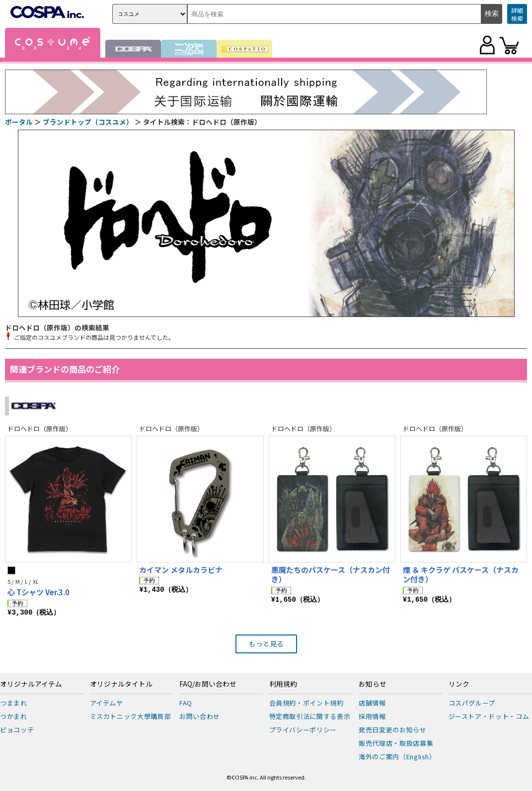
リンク (459, 684)
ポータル (19, 122)
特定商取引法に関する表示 (310, 716)
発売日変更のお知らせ (393, 730)
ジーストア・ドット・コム (489, 716)
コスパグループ (472, 703)
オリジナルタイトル (121, 684)
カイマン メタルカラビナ (181, 570)
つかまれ (14, 716)
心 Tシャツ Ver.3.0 (38, 592)
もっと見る (266, 643)
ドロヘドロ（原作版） (40, 429)
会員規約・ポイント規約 (306, 703)
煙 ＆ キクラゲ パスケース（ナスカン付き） (461, 575)
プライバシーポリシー (303, 730)
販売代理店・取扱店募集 (396, 743)
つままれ (14, 703)
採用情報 (372, 716)
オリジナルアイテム (31, 684)
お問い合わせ (200, 716)
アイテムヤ (107, 703)
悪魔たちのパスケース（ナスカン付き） (331, 575)
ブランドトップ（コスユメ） (88, 122)
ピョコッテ (17, 730)
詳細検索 (517, 14)
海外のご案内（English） (397, 756)
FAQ (186, 703)
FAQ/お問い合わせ (208, 684)
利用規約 (283, 684)
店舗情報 (372, 703)
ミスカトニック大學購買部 (131, 716)
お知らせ (373, 684)
